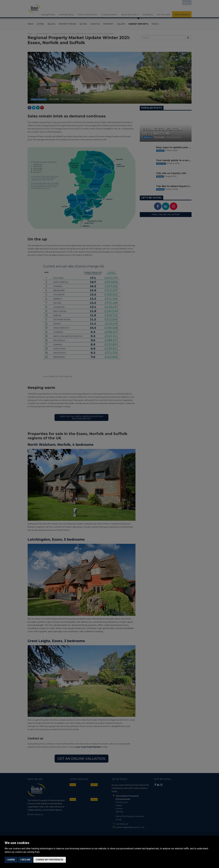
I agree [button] (11, 860)
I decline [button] (25, 860)
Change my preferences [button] (50, 860)
